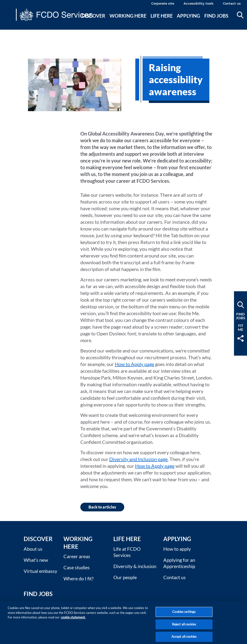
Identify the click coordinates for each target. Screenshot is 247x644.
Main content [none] (11, 33)
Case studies (77, 567)
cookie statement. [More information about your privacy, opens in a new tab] (73, 621)
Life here (162, 16)
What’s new (36, 560)
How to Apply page (134, 364)
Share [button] (240, 338)
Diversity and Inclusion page (138, 459)
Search (240, 15)
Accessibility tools (199, 3)
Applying (188, 16)
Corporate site (163, 3)
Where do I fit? (79, 578)
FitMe (240, 328)
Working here (128, 16)
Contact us (232, 3)
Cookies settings (184, 616)
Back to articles (102, 507)
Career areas (77, 556)
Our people (125, 577)
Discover (93, 16)
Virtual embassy (40, 571)
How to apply (177, 549)
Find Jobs (38, 594)
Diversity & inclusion (135, 566)
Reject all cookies (184, 628)
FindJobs (241, 316)
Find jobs (216, 16)
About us (33, 549)
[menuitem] (94, 21)
